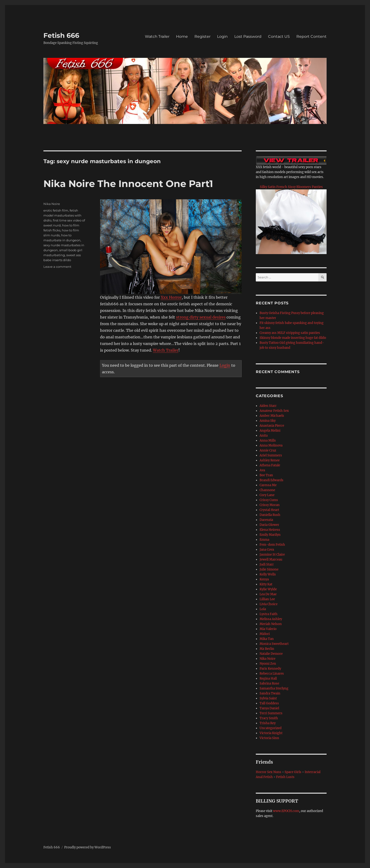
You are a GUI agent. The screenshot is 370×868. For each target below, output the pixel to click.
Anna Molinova (271, 445)
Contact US (279, 36)
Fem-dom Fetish (272, 545)
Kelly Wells (268, 574)
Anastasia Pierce (272, 426)
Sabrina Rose (269, 683)
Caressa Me (268, 485)
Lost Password (248, 36)
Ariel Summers (271, 455)
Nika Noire (52, 204)
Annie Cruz (268, 450)
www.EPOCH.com (286, 811)
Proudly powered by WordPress (88, 847)
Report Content (311, 36)
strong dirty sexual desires (201, 317)
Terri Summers (271, 713)
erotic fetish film (56, 210)
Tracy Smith (269, 718)
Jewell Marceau (271, 560)
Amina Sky (268, 421)
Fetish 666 (61, 35)
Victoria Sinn (269, 738)
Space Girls (293, 772)
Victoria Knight (271, 733)
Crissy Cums (269, 500)
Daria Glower (269, 525)
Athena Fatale (270, 465)
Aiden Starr (268, 406)
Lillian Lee (267, 599)
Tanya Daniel (269, 708)
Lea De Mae (268, 594)
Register (202, 36)
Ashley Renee (270, 460)
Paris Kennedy (270, 669)
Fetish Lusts (285, 777)
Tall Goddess (269, 703)
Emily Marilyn (270, 535)
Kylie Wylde (268, 589)
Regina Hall (268, 679)
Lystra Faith (269, 614)
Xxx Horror (171, 297)
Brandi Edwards (271, 480)
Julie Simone (269, 569)
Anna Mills (268, 440)
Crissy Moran (270, 505)
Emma (264, 540)
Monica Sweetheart (274, 644)
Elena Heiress (270, 530)
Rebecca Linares (272, 674)
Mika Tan (267, 639)
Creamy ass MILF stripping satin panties (290, 333)
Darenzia (266, 520)
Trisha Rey (268, 723)
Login (222, 36)
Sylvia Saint (268, 698)
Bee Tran (266, 475)
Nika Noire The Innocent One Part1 (128, 184)
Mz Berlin (267, 649)
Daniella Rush (270, 515)
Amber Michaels (272, 416)
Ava (262, 470)
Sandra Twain (270, 693)
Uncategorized (271, 728)
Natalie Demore (271, 654)
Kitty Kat (266, 584)
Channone (267, 490)
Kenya (264, 579)
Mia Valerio (268, 629)
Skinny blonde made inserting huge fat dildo (293, 338)
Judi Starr (267, 564)
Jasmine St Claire (272, 555)
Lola (263, 609)
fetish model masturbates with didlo (62, 215)
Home (182, 36)
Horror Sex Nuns (269, 772)
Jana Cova (267, 550)
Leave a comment (57, 267)
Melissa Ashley (271, 619)
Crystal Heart (269, 510)
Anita (264, 436)
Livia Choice (269, 604)
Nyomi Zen (268, 664)
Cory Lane (267, 495)
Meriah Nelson (271, 624)
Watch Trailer (157, 36)
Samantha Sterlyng (274, 688)
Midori (265, 634)
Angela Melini (270, 431)
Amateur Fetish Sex (274, 411)
